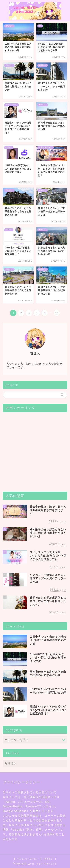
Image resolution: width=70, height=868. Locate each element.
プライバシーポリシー (28, 859)
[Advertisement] (35, 450)
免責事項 (49, 859)
